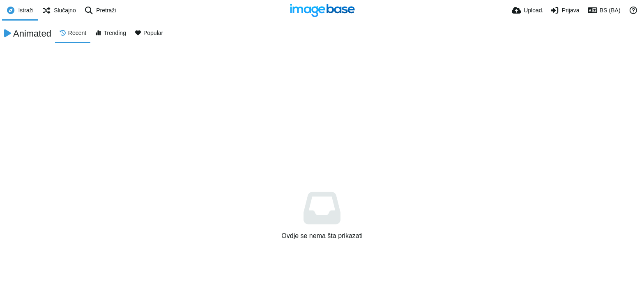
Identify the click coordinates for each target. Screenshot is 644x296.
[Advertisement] (322, 105)
